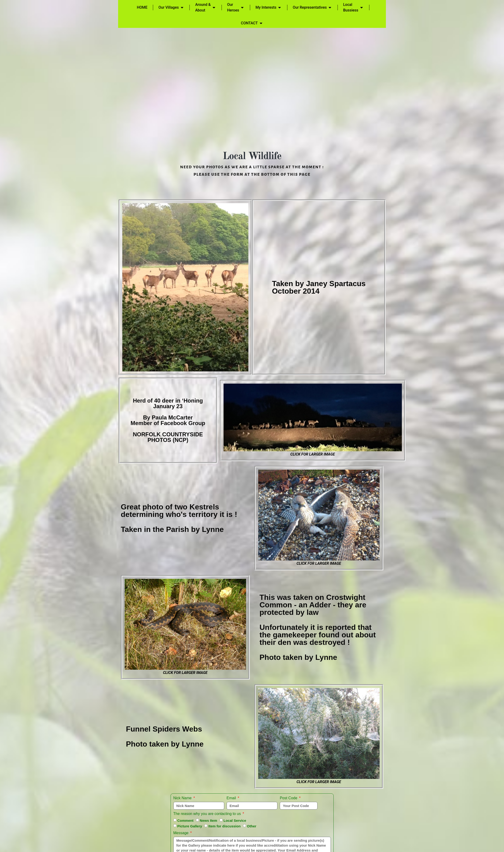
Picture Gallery (190, 826)
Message (181, 833)
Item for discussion (224, 826)
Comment (185, 820)
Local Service (235, 820)
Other (252, 826)
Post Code (289, 798)
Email (232, 798)
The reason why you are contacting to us (208, 814)
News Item (209, 820)
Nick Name (183, 798)
